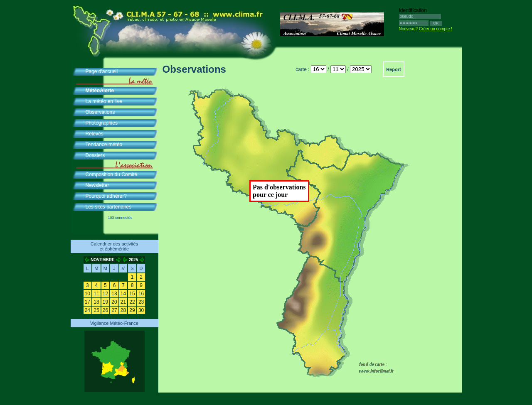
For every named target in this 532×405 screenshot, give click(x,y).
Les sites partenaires (109, 207)
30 (141, 310)
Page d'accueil (102, 71)
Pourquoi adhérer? (106, 196)
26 (105, 310)
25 (96, 310)
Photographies (102, 123)
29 (132, 310)
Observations (100, 112)
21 (123, 302)
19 (105, 302)
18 (96, 302)
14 (123, 294)
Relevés (95, 134)
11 (96, 294)
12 (105, 294)
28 (123, 310)
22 (132, 302)
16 (141, 294)
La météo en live (104, 101)
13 (114, 294)
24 (87, 310)
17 (87, 302)
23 (141, 302)
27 (114, 310)
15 (132, 294)
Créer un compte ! (436, 29)
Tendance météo (104, 145)
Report (393, 69)
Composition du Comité (112, 174)
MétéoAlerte (100, 91)
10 (87, 294)
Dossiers (95, 155)
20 (114, 302)
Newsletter (97, 185)
